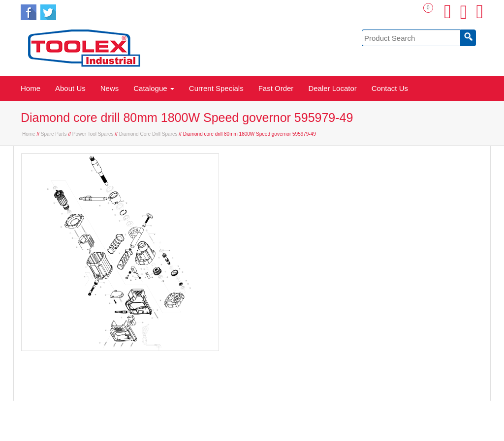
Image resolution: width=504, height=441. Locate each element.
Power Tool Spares (93, 134)
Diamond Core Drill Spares (148, 134)
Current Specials (216, 88)
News (110, 88)
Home (31, 88)
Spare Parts (54, 134)
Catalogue (154, 88)
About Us (70, 88)
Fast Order (276, 88)
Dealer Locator (332, 88)
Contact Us (390, 88)
